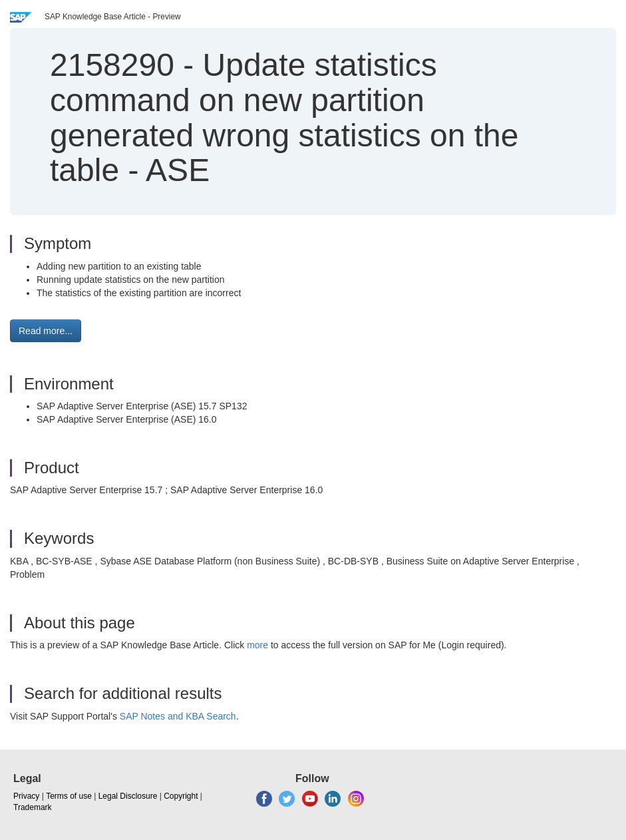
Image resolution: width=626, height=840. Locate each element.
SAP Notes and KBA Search (178, 716)
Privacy (26, 796)
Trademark (33, 807)
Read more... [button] (46, 331)
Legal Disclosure (128, 796)
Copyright (181, 796)
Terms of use (69, 796)
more (257, 645)
